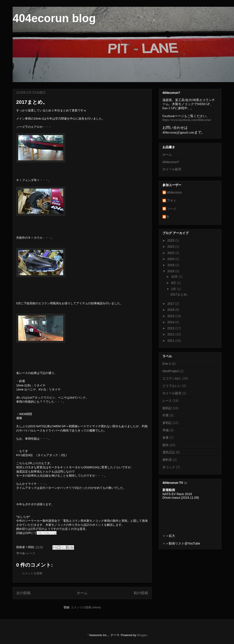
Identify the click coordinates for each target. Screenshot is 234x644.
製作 (166, 445)
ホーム (82, 593)
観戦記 (167, 408)
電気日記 (169, 452)
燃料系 (167, 460)
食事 (166, 438)
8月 (174, 283)
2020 (171, 259)
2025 (171, 240)
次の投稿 (23, 593)
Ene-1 (167, 364)
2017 (171, 304)
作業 (166, 415)
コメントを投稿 (32, 573)
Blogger (142, 635)
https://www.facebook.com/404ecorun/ (187, 120)
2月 (174, 289)
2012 (171, 334)
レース (31, 553)
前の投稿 (141, 593)
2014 (171, 322)
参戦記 (167, 423)
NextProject (171, 371)
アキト (172, 201)
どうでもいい (172, 386)
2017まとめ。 (180, 294)
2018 (171, 271)
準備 (166, 430)
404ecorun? (171, 162)
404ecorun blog (54, 18)
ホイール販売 (172, 169)
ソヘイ (172, 209)
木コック (169, 467)
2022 (171, 253)
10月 (175, 277)
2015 (171, 316)
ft (168, 217)
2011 (171, 341)
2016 (171, 310)
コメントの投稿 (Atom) (86, 607)
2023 (171, 247)
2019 (171, 265)
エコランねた (172, 378)
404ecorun (174, 192)
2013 (171, 328)
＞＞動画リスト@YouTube (181, 543)
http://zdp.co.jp (47, 533)
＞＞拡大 (169, 536)
